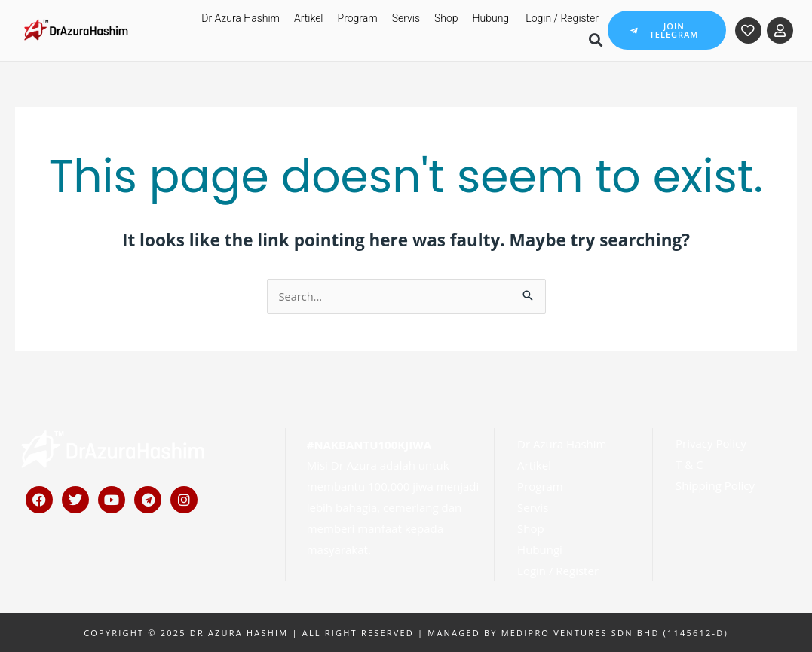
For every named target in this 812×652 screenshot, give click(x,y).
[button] (595, 40)
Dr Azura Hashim (241, 18)
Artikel (309, 18)
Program (358, 18)
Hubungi (492, 18)
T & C (689, 464)
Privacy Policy (711, 442)
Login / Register (562, 18)
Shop (446, 18)
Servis (406, 18)
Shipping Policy (715, 485)
